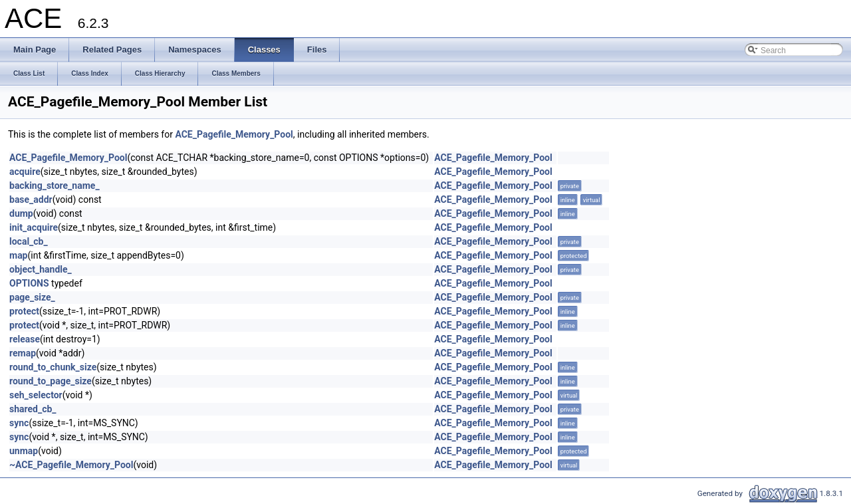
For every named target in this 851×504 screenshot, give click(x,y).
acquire (25, 172)
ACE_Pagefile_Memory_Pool (234, 134)
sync (19, 423)
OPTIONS (29, 283)
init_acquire (34, 227)
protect (24, 311)
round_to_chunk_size (53, 367)
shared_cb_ (33, 409)
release (25, 339)
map (19, 255)
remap (23, 353)
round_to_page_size (51, 381)
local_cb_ (29, 241)
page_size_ (32, 297)
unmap (24, 451)
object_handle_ (41, 269)
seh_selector (36, 395)
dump (21, 213)
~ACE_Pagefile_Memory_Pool (71, 465)
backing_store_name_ (55, 186)
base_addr (31, 199)
